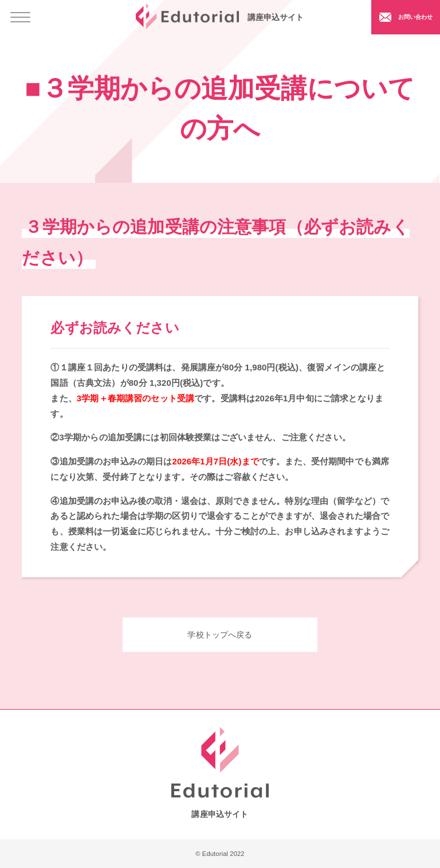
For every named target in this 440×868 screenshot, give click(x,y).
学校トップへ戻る (220, 635)
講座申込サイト (220, 16)
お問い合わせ (404, 17)
